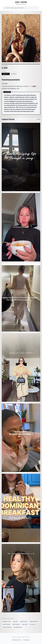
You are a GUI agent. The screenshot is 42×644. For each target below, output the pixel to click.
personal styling (7, 622)
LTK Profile (14, 74)
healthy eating (16, 624)
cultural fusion (18, 627)
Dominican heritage (34, 622)
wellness (15, 622)
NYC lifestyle (33, 624)
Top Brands (26, 640)
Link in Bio (6, 74)
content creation (7, 627)
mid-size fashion (6, 624)
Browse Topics (17, 640)
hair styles (25, 624)
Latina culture (24, 622)
